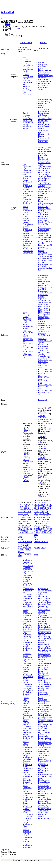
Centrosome (27, 61)
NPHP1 (37, 521)
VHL (20, 533)
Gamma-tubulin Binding (28, 127)
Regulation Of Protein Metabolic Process (27, 840)
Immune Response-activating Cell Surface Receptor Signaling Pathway (45, 653)
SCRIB (21, 527)
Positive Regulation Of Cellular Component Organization (45, 620)
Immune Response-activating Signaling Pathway (45, 744)
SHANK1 (22, 529)
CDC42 (26, 508)
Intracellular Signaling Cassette (27, 834)
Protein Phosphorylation (44, 158)
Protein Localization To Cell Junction (28, 814)
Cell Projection (28, 77)
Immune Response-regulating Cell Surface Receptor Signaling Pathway (45, 682)
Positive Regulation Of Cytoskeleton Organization (27, 685)
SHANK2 (29, 529)
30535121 (26, 460)
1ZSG (25, 554)
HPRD (7, 36)
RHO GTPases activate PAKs (43, 345)
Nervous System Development (27, 180)
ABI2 (36, 502)
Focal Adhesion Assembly (28, 225)
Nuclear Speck (43, 80)
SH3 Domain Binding (27, 733)
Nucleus (41, 62)
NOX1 (21, 519)
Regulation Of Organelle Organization (27, 778)
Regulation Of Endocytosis (43, 791)
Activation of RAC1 (45, 325)
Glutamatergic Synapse (43, 88)
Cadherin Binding (44, 138)
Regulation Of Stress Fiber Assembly (27, 579)
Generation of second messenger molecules (44, 281)
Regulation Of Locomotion (27, 846)
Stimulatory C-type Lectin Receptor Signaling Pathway (45, 149)
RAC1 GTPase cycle (45, 369)
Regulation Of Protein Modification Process (27, 787)
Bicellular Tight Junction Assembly (45, 235)
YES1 (36, 535)
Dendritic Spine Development (44, 231)
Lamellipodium (28, 69)
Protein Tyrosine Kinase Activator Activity (44, 126)
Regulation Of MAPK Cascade (44, 198)
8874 (20, 537)
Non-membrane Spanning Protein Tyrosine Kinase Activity (44, 754)
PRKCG (27, 523)
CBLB (27, 506)
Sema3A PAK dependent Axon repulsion (44, 322)
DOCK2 (48, 508)
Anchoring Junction (26, 87)
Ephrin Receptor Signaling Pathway (26, 219)
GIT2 (29, 512)
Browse (8, 24)
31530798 (26, 431)
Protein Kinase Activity (43, 104)
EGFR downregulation (28, 314)
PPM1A (37, 523)
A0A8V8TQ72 (23, 546)
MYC (49, 518)
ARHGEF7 (26, 42)
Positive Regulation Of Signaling (27, 748)
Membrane (42, 78)
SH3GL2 (47, 525)
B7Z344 (28, 548)
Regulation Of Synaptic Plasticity (27, 740)
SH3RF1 (37, 529)
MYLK (42, 519)
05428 (36, 539)
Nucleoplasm (43, 64)
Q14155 (21, 552)
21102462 (26, 465)
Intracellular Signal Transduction (45, 189)
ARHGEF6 (29, 504)
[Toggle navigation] (2, 19)
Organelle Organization (43, 691)
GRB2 (36, 514)
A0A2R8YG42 (24, 544)
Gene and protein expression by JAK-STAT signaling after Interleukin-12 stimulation (45, 360)
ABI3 (40, 502)
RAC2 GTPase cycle (45, 371)
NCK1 (21, 518)
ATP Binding (43, 115)
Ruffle (25, 58)
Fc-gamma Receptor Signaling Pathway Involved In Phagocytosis (45, 639)
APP (48, 502)
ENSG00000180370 (41, 542)
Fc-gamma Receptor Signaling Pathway (45, 626)
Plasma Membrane (45, 70)
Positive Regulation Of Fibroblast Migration (27, 187)
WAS (24, 533)
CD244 (21, 508)
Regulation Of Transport (43, 766)
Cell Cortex (27, 67)
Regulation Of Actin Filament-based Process (28, 606)
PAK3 (20, 521)
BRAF (44, 506)
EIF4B (46, 510)
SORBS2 (48, 531)
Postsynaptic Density (45, 76)
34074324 (26, 481)
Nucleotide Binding (45, 100)
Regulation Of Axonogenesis (43, 213)
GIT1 (25, 512)
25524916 (46, 421)
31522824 (26, 477)
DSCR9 (37, 510)
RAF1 (47, 523)
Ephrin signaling (26, 323)
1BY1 (20, 554)
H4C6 (41, 514)
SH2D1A (27, 527)
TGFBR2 (22, 531)
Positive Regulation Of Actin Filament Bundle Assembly (28, 677)
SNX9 (36, 531)
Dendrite (26, 770)
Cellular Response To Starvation (44, 179)
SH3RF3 (43, 529)
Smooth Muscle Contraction (44, 332)
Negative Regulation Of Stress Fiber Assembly (45, 224)
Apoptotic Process (44, 167)
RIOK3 (36, 525)
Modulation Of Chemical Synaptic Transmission (28, 712)
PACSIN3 (47, 521)
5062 (36, 537)
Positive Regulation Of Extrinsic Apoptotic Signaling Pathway (45, 267)
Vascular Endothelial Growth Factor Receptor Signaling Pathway (45, 208)
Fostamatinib (43, 400)
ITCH (26, 514)
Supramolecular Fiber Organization (45, 808)
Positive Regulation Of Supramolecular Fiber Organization (28, 660)
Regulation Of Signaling (27, 561)
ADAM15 (22, 504)
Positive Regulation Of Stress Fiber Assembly (27, 643)
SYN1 (46, 533)
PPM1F (21, 523)
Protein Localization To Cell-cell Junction (45, 256)
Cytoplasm (26, 59)
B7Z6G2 (21, 550)
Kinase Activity (44, 117)
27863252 (42, 418)
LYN (41, 516)
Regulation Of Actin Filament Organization (28, 566)
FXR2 (20, 512)
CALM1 (21, 506)
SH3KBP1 (38, 527)
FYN (47, 512)
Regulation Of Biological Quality (27, 753)
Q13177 (44, 548)
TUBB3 (28, 531)
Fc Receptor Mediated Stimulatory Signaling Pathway (45, 660)
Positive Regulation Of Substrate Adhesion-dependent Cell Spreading (28, 233)
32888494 (42, 416)
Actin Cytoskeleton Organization (45, 748)
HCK (45, 514)
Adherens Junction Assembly (45, 185)
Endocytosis (42, 759)
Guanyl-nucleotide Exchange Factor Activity (28, 116)
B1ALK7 (22, 548)
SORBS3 (37, 533)
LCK (49, 514)
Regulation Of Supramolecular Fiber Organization (45, 786)
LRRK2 (21, 516)
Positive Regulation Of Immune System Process (28, 794)
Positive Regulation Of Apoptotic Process (27, 204)
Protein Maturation (45, 228)
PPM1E (25, 521)
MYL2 (36, 519)
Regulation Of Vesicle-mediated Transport (44, 610)
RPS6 (41, 525)
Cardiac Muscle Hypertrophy (44, 154)
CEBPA (42, 508)
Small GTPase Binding (43, 131)
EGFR (21, 510)
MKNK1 (43, 518)
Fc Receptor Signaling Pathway (45, 704)
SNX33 (49, 529)
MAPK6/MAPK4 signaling (44, 353)
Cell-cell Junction (44, 72)
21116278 (42, 490)
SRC (42, 533)
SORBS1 (42, 531)
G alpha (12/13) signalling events (28, 328)
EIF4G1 (37, 512)
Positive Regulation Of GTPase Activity (27, 212)
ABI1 (50, 500)
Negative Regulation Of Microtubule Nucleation (27, 242)
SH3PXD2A (46, 527)
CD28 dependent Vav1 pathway (44, 315)
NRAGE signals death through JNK (27, 319)
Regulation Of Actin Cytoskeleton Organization (27, 594)
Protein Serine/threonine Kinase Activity (44, 109)
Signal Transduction (27, 169)
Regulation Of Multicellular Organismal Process (27, 760)
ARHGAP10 (38, 504)
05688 (20, 539)
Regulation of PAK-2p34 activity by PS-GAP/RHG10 (45, 287)
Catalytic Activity (44, 102)
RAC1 (30, 525)
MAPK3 (37, 518)
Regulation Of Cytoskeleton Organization (43, 218)
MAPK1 (46, 516)
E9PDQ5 (28, 550)
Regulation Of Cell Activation (45, 762)
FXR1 (31, 510)
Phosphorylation (44, 707)
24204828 (26, 439)
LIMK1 (37, 516)
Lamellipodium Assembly (28, 192)
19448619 (26, 471)
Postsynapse (27, 94)
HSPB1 (21, 514)
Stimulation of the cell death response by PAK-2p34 (45, 302)
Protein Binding (28, 121)
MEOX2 (27, 516)
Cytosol (25, 63)
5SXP (20, 556)
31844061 (48, 429)
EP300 (42, 512)
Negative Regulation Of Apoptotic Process (45, 193)
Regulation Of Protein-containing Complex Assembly (45, 738)
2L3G (29, 554)
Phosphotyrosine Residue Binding (44, 781)
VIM (51, 533)
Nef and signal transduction (43, 277)
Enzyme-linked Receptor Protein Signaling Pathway (45, 646)
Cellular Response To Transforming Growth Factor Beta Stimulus (45, 240)
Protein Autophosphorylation (45, 202)
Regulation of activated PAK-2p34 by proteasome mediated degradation (45, 295)
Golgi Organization (27, 166)
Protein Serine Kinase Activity (44, 141)
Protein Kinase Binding (28, 124)
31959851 (48, 408)
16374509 (17, 28)
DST (41, 510)
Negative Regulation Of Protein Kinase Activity (45, 163)
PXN (26, 525)
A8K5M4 (37, 548)
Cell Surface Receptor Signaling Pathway (27, 668)
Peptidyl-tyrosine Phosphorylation (44, 687)
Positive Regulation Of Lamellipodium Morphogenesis (28, 250)
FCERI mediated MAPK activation (44, 307)
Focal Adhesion (28, 65)
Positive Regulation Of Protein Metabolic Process (45, 721)
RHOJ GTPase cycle (45, 385)
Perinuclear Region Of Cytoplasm (45, 84)
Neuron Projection (26, 80)
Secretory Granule (44, 81)
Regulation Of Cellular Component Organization (27, 651)
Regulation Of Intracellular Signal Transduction (45, 803)
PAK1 (25, 519)
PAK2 (43, 42)
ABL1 (44, 502)
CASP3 (49, 506)
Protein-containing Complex (26, 73)
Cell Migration (43, 182)
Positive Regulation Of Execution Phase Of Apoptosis (45, 260)
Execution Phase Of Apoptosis (45, 246)
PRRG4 (21, 525)
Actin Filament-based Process (44, 812)
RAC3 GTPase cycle (45, 390)
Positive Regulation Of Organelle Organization (27, 808)
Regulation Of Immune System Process (28, 767)
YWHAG (29, 533)
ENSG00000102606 (25, 542)
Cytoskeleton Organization (43, 615)
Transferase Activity (45, 119)
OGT (41, 521)
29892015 (42, 412)
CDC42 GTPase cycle (27, 337)
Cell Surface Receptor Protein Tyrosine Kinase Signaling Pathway (45, 173)
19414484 (27, 425)
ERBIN (26, 510)
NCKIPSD (27, 518)
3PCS (36, 555)
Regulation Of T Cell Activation (45, 794)
